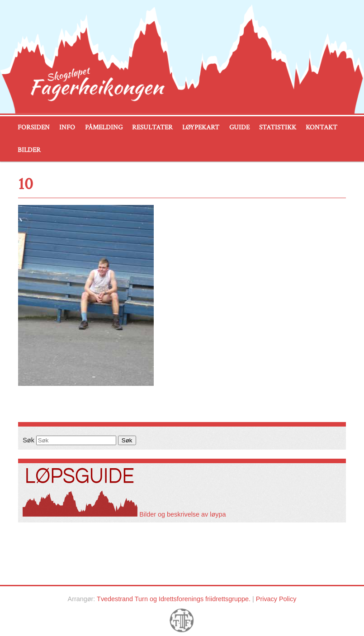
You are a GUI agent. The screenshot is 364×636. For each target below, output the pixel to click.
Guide (239, 127)
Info (67, 127)
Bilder (29, 150)
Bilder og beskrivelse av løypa (124, 514)
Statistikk (278, 127)
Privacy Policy (276, 599)
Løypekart (201, 127)
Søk (28, 440)
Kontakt (321, 127)
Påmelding (104, 127)
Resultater (152, 127)
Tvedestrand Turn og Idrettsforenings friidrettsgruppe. (174, 599)
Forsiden (34, 127)
